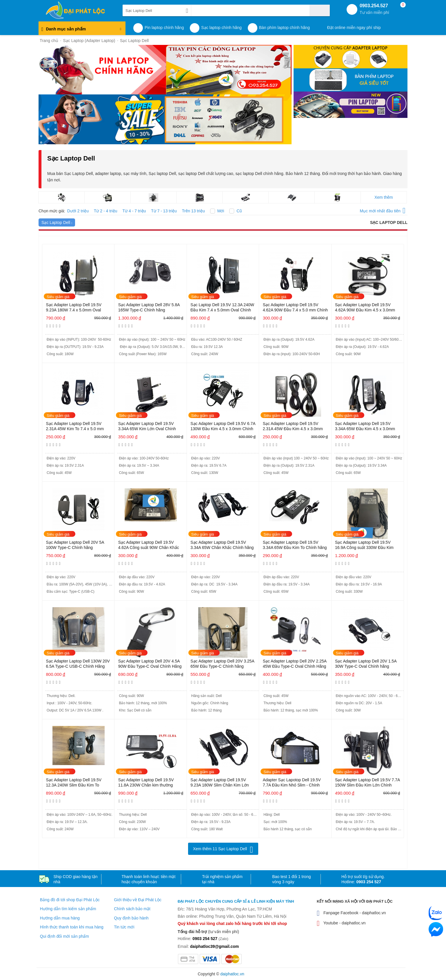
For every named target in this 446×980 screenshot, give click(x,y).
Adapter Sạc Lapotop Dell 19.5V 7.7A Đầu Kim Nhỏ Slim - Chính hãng (292, 783)
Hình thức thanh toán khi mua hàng (72, 927)
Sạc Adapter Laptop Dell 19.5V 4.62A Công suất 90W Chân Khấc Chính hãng (149, 545)
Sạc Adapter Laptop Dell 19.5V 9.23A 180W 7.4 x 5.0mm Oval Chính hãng (74, 308)
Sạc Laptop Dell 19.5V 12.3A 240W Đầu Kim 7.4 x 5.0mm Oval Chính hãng (222, 308)
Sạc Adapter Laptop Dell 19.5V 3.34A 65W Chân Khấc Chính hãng (222, 545)
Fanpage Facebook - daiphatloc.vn (351, 913)
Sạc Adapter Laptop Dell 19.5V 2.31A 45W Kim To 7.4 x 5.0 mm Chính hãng (75, 427)
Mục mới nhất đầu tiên (383, 210)
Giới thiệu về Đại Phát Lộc (138, 900)
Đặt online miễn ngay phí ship (354, 28)
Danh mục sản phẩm (81, 31)
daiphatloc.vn (232, 974)
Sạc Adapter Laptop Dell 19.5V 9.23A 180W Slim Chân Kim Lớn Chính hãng (220, 783)
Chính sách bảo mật (132, 909)
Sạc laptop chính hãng (221, 28)
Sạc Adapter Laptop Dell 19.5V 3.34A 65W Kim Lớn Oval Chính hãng (147, 427)
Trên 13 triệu (193, 211)
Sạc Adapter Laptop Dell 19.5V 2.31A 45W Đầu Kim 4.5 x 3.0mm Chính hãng (293, 427)
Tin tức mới (124, 927)
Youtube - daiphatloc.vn (341, 923)
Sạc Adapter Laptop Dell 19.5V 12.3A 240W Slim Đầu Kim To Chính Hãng (74, 783)
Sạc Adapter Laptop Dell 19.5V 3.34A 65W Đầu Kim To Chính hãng (295, 545)
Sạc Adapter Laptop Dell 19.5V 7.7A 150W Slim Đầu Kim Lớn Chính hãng (367, 783)
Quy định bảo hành (131, 918)
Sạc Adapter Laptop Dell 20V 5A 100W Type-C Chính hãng (75, 545)
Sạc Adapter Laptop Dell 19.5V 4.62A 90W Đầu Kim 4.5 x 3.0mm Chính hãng (365, 308)
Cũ (239, 211)
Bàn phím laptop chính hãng (284, 28)
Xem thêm (384, 197)
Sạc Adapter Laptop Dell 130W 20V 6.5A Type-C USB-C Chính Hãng (78, 664)
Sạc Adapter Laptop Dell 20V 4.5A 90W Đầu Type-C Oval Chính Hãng (150, 664)
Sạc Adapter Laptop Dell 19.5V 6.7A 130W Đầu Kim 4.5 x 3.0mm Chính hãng (223, 427)
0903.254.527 (374, 9)
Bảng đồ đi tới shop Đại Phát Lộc (70, 900)
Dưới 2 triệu (78, 211)
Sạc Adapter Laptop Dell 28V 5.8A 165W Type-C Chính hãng (149, 307)
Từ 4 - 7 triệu (134, 211)
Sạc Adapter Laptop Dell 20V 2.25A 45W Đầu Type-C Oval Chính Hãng (295, 664)
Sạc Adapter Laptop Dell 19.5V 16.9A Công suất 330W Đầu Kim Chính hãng (364, 545)
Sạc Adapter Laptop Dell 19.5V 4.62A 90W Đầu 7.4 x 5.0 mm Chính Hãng (295, 308)
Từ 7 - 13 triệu (164, 211)
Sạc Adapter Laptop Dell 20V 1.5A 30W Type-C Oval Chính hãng (366, 664)
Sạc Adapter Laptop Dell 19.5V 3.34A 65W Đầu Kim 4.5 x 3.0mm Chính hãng (365, 427)
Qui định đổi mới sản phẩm (64, 936)
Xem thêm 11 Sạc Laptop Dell (220, 849)
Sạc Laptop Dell (57, 222)
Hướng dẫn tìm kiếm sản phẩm (68, 909)
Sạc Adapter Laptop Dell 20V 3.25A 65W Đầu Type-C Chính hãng (222, 664)
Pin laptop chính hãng (164, 28)
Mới (221, 211)
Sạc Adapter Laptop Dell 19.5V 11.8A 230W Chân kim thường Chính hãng (146, 783)
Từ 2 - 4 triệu (106, 211)
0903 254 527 (369, 882)
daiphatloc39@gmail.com (214, 946)
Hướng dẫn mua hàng (60, 918)
